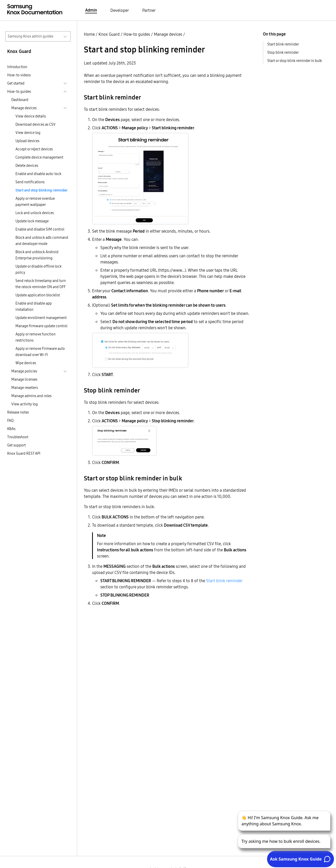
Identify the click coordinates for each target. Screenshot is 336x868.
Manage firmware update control (41, 326)
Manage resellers (25, 388)
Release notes (18, 412)
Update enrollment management (41, 318)
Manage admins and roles (31, 396)
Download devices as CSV (36, 124)
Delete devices (27, 166)
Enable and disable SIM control (40, 229)
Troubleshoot (18, 437)
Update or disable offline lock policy (38, 269)
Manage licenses (24, 379)
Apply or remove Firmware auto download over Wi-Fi (40, 352)
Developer (120, 10)
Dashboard (20, 100)
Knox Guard (109, 34)
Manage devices (168, 34)
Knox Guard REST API (24, 453)
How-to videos (19, 75)
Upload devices (27, 141)
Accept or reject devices (34, 149)
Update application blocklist (38, 295)
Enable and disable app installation (34, 306)
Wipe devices (26, 363)
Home (89, 34)
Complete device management (39, 157)
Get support (16, 445)
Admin (91, 10)
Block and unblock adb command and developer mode (42, 241)
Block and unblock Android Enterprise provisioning (37, 255)
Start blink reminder (224, 581)
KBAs (11, 429)
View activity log (25, 404)
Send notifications (30, 182)
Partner (149, 10)
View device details (31, 116)
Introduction (17, 67)
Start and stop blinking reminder (42, 190)
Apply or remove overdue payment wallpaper (35, 202)
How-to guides (137, 34)
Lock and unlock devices (35, 213)
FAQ (10, 421)
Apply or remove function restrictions (36, 337)
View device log (28, 133)
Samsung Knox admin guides (30, 36)
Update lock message (32, 221)
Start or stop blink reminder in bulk (295, 61)
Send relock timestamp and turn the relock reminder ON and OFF (41, 284)
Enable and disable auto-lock (38, 174)
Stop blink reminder (283, 52)
